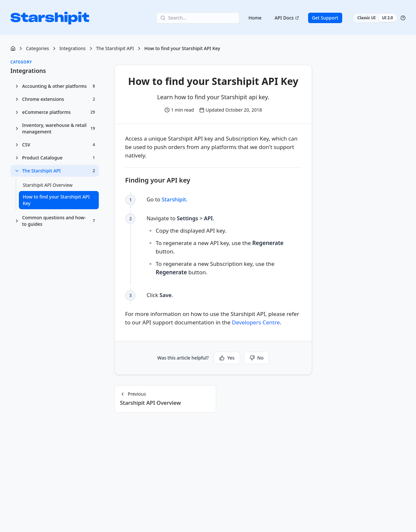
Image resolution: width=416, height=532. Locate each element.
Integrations (73, 48)
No (257, 358)
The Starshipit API (115, 48)
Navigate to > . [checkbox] (224, 246)
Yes (227, 358)
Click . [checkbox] (160, 295)
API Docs (287, 18)
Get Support (325, 18)
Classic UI (367, 18)
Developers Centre (256, 322)
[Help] (403, 18)
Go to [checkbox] (168, 199)
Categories (38, 48)
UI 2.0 (387, 18)
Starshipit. (176, 199)
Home (255, 18)
